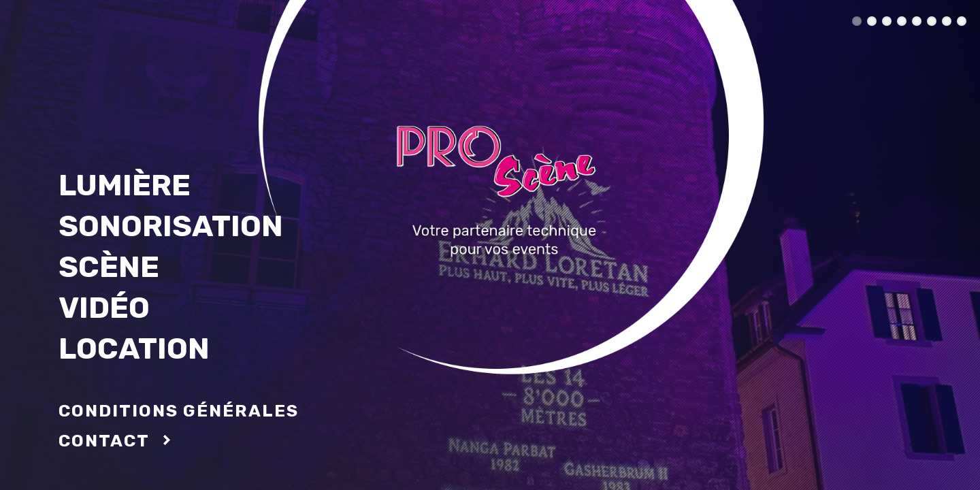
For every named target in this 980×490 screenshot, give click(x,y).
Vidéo (104, 308)
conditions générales (179, 411)
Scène (109, 267)
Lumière (125, 185)
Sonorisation (171, 226)
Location (134, 348)
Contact (104, 441)
